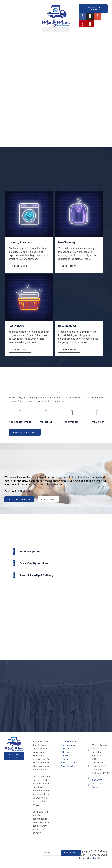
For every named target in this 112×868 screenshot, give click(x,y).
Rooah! (97, 858)
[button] (56, 30)
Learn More (20, 266)
